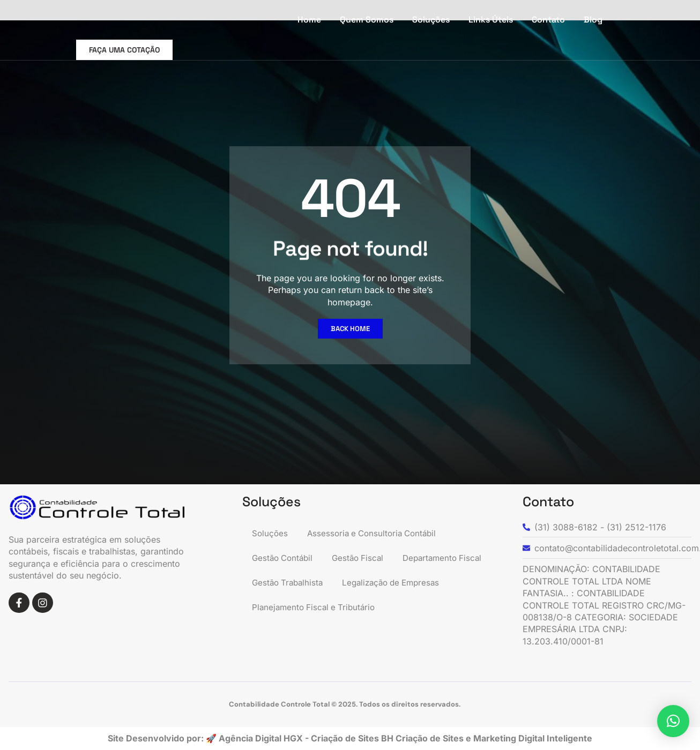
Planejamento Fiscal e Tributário (316, 632)
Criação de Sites (431, 738)
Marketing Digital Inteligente (533, 738)
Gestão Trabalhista (392, 583)
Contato (548, 20)
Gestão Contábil (284, 558)
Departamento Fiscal (293, 583)
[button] (673, 721)
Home (309, 20)
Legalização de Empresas (304, 607)
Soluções (431, 20)
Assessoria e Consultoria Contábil (376, 534)
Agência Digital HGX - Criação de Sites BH (306, 738)
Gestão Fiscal (363, 558)
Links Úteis (491, 20)
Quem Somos (367, 20)
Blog (593, 20)
